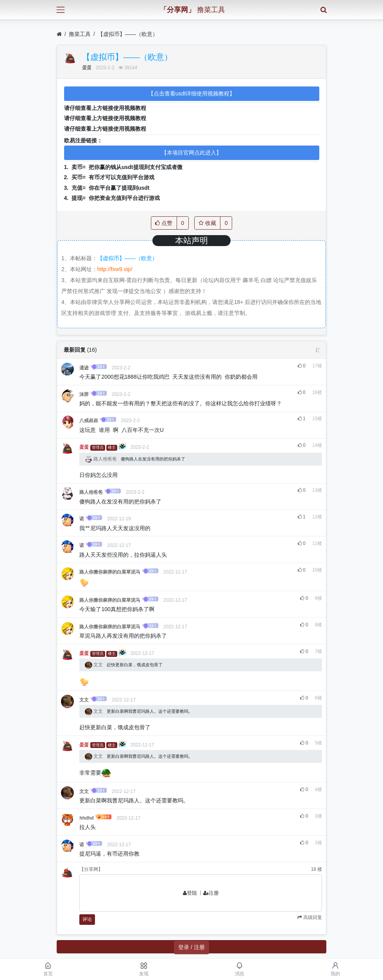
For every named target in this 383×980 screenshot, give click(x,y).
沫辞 (84, 394)
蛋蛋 (87, 68)
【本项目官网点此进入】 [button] (191, 153)
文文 (94, 665)
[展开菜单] (60, 10)
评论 (87, 919)
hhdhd (86, 818)
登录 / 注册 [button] (191, 947)
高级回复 (312, 917)
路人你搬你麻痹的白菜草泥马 (110, 572)
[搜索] (324, 10)
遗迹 (84, 368)
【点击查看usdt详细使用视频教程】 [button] (191, 94)
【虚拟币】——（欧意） (128, 34)
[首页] (59, 34)
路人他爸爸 (101, 459)
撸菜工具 (80, 34)
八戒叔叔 (89, 421)
